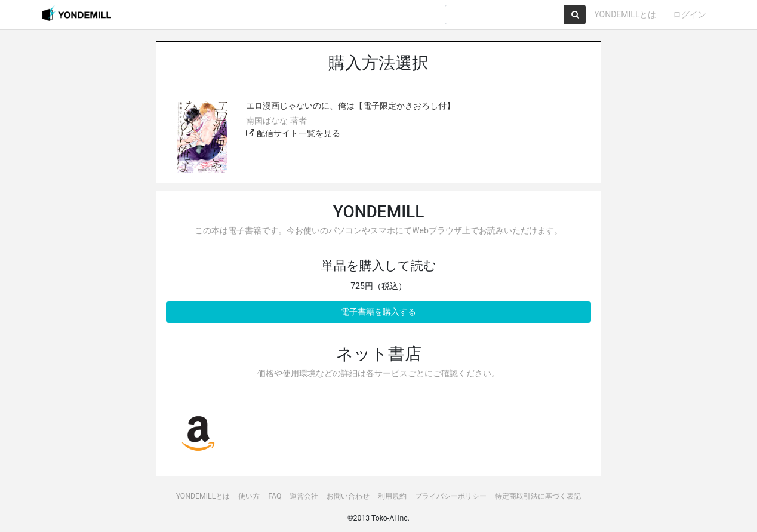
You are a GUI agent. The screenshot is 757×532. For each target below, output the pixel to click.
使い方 (249, 496)
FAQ (275, 496)
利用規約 (392, 496)
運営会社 (304, 496)
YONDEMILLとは (625, 14)
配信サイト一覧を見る (293, 133)
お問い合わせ (348, 496)
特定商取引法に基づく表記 (538, 496)
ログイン (690, 14)
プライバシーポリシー (451, 496)
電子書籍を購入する (378, 312)
